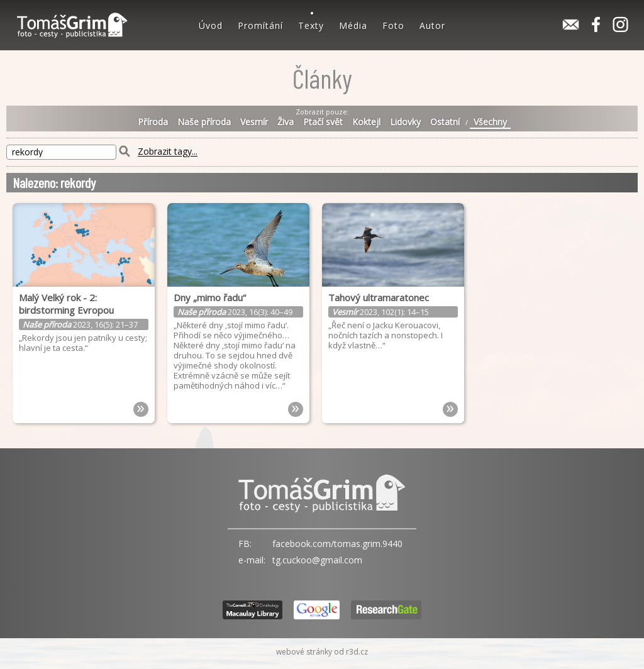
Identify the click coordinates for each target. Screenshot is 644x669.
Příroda (153, 122)
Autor (432, 25)
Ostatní (445, 122)
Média (353, 25)
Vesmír (254, 122)
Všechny (490, 122)
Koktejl (366, 122)
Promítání (260, 25)
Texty (311, 25)
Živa (286, 122)
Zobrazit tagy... (168, 152)
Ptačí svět (323, 122)
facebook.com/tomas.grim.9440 (337, 544)
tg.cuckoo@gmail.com (317, 560)
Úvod (211, 25)
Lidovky (405, 122)
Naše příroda (204, 122)
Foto (393, 25)
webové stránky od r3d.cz (322, 652)
